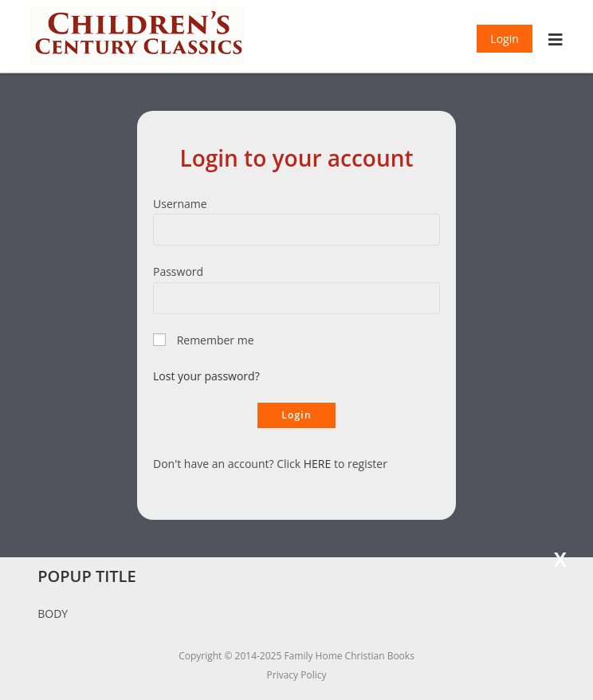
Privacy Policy (297, 675)
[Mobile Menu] (556, 41)
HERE (318, 464)
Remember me (216, 340)
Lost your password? (206, 376)
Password (178, 271)
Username (180, 204)
